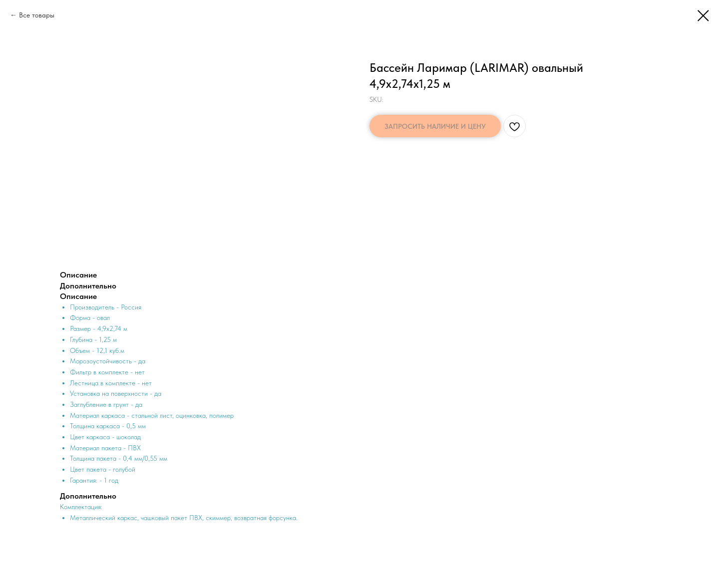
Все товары (37, 15)
